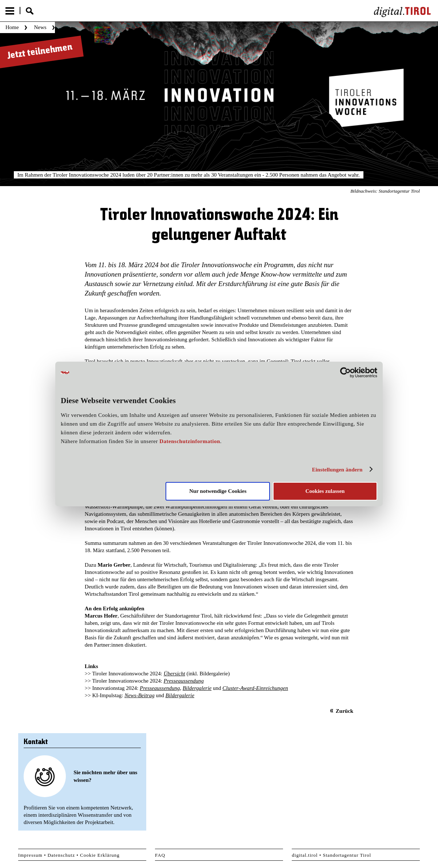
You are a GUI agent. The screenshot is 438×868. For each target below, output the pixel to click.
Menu (10, 11)
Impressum (30, 855)
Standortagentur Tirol (347, 855)
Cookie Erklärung (100, 855)
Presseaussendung (184, 681)
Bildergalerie (197, 688)
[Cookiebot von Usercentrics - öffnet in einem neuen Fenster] (345, 373)
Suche (30, 11)
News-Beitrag (140, 695)
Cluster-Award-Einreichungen (255, 688)
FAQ (160, 855)
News (40, 27)
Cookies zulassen (325, 491)
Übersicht (174, 674)
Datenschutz (61, 855)
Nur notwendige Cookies (218, 491)
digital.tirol (305, 855)
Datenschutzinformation (190, 441)
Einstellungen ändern (337, 470)
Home (12, 27)
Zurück (345, 711)
